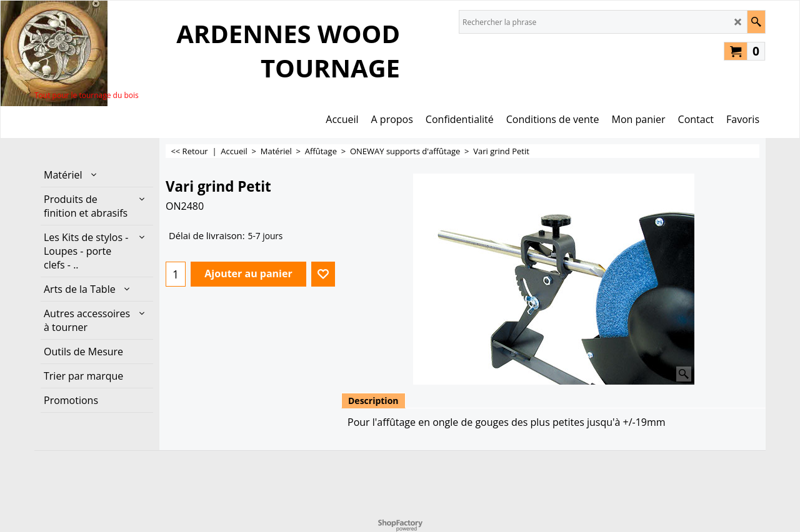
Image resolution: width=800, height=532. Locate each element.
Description (373, 401)
